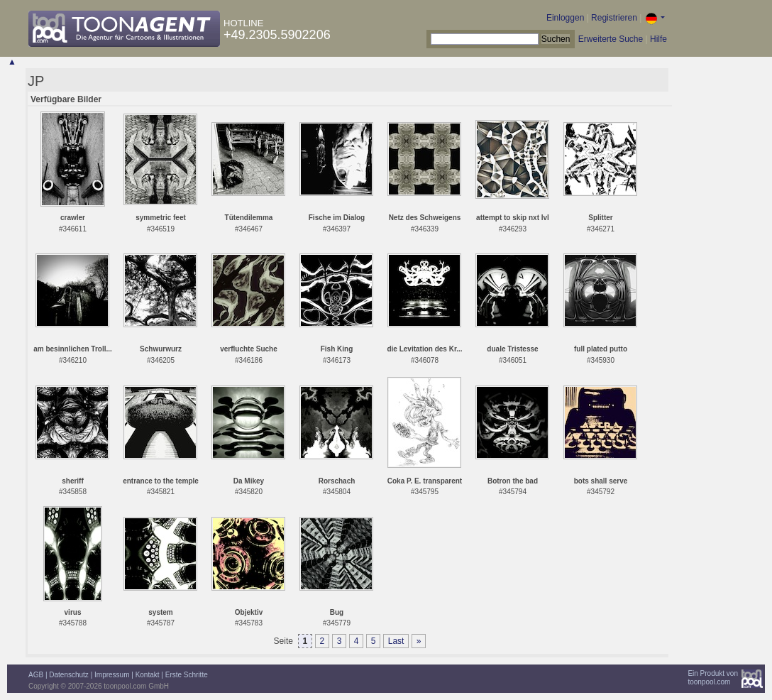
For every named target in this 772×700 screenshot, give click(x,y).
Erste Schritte (187, 675)
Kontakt (148, 675)
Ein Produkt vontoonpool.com (713, 678)
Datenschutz (69, 675)
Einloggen (565, 18)
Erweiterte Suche (611, 39)
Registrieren (614, 18)
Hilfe (658, 39)
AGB (36, 675)
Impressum (112, 675)
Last (396, 641)
